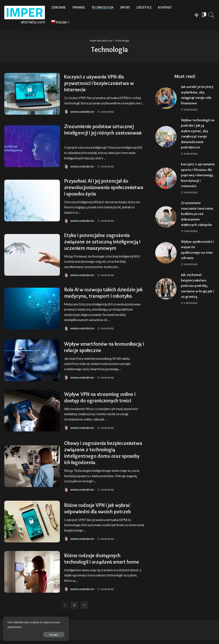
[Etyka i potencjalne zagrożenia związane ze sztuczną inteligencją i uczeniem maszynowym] (32, 255)
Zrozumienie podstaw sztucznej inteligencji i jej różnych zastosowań (103, 130)
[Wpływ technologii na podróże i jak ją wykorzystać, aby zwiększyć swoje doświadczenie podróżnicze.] (166, 137)
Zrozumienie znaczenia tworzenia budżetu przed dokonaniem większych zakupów (197, 214)
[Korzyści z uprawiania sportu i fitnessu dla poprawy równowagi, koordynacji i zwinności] (166, 178)
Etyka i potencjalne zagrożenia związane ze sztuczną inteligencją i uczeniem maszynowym (102, 242)
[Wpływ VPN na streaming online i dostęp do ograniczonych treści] (32, 411)
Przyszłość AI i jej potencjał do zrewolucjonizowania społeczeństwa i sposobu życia (104, 187)
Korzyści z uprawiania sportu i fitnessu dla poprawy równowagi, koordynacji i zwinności (198, 175)
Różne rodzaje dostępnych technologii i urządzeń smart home (102, 557)
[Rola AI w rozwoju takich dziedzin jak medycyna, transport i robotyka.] (32, 309)
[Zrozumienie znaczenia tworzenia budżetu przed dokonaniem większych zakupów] (166, 217)
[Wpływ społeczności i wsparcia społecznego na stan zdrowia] (166, 253)
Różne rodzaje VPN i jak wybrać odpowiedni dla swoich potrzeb (98, 508)
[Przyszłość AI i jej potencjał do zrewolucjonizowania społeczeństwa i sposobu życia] (32, 201)
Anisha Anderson (82, 112)
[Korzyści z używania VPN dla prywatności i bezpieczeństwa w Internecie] (32, 94)
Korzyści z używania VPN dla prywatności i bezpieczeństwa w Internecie (99, 83)
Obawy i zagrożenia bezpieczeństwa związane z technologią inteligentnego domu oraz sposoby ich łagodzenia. (103, 453)
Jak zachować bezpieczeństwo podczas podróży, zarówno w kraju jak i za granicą (198, 286)
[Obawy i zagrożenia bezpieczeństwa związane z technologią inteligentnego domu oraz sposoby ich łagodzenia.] (32, 466)
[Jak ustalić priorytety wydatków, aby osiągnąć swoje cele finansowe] (166, 98)
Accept (52, 635)
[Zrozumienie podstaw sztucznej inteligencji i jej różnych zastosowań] (32, 146)
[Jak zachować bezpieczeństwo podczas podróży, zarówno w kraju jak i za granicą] (166, 289)
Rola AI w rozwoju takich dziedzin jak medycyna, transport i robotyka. (104, 293)
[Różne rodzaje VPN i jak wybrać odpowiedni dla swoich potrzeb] (32, 522)
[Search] (211, 15)
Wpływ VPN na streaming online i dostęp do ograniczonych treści (100, 397)
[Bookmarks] (204, 15)
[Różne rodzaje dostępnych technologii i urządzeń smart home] (32, 574)
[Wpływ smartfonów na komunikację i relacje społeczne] (32, 360)
